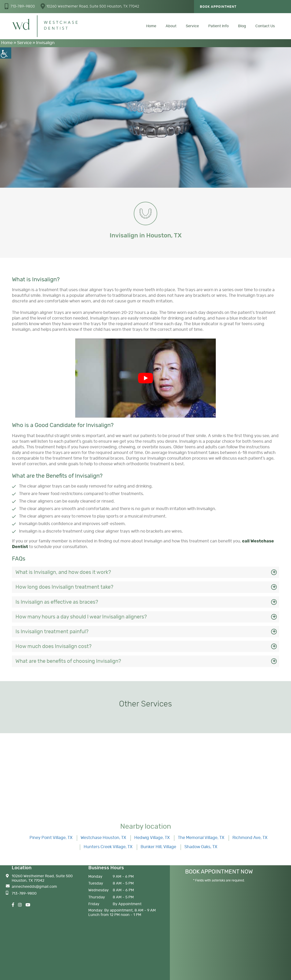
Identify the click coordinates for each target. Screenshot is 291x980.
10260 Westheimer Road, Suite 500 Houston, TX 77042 (90, 6)
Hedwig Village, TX (152, 838)
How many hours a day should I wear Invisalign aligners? (81, 617)
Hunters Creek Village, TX (108, 847)
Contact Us (265, 26)
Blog (242, 26)
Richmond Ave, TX (250, 838)
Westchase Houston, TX (103, 838)
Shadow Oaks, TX (201, 847)
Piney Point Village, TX (51, 838)
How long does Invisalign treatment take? (64, 587)
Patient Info (218, 26)
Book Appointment (218, 7)
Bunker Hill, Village (158, 847)
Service (192, 26)
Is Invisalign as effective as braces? (57, 602)
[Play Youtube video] (145, 378)
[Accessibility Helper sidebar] (6, 53)
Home (151, 26)
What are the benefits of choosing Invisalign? (68, 661)
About (171, 26)
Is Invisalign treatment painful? (52, 632)
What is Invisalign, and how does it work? (63, 572)
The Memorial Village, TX (201, 838)
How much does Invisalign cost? (54, 646)
